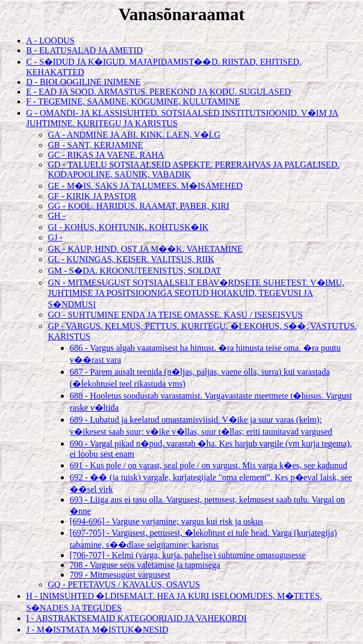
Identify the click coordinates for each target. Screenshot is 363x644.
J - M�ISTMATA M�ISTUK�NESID (97, 630)
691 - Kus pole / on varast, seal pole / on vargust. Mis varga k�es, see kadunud (208, 465)
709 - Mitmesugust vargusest (120, 575)
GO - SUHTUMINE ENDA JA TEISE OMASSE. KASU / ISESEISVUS (175, 315)
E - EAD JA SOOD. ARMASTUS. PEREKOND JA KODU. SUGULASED (158, 92)
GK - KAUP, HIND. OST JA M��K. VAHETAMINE (145, 249)
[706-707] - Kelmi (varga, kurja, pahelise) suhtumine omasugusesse (188, 555)
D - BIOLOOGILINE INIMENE (83, 82)
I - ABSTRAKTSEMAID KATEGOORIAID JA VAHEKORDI (136, 618)
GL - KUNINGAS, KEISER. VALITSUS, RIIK (131, 259)
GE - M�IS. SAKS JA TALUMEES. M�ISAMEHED (145, 186)
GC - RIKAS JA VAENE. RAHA (106, 155)
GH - (57, 216)
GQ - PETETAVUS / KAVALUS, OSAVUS (124, 584)
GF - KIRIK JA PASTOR (92, 196)
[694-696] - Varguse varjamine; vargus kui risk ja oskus (167, 521)
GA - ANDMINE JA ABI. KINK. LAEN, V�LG (134, 135)
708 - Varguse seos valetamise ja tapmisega (145, 565)
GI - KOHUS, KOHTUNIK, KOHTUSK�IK (128, 227)
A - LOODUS (50, 41)
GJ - (55, 237)
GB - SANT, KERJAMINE (96, 145)
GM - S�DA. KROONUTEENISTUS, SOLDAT (134, 271)
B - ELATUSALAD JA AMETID (84, 50)
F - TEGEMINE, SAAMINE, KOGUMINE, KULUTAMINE (133, 101)
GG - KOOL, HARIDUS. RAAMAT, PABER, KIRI (139, 206)
